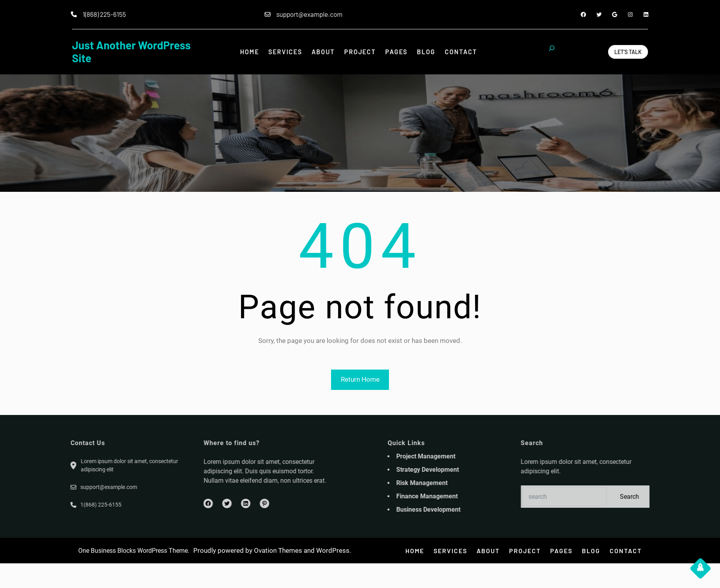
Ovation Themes (278, 550)
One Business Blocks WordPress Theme (133, 551)
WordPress (333, 550)
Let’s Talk (628, 52)
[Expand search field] (552, 52)
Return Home (360, 379)
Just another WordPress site (131, 52)
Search (671, 497)
